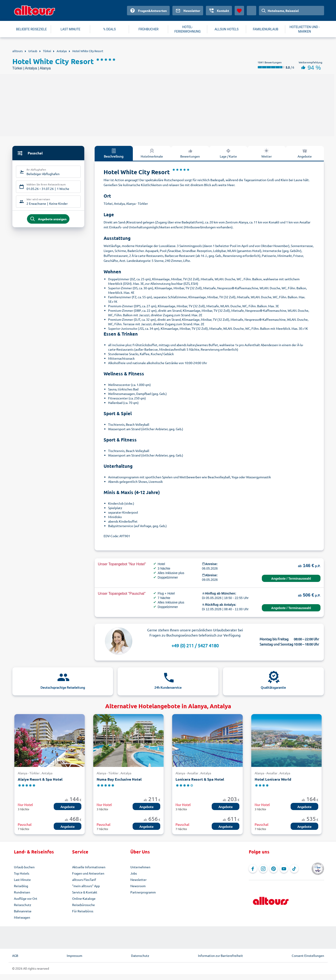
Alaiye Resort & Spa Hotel (40, 779)
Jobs (134, 873)
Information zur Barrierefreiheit (220, 955)
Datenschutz (140, 955)
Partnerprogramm (143, 892)
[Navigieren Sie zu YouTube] (284, 869)
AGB (15, 955)
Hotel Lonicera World (273, 779)
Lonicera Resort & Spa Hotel (200, 779)
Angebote (305, 153)
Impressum (75, 955)
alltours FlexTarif (84, 880)
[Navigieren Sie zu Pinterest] (274, 869)
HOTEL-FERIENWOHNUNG (188, 29)
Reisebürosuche (83, 905)
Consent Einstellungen (308, 955)
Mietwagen (22, 917)
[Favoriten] (239, 11)
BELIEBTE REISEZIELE (32, 29)
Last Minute (22, 880)
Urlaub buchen (24, 867)
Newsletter (138, 880)
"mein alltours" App (86, 886)
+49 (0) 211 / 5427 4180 (195, 645)
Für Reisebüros (83, 911)
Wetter (267, 153)
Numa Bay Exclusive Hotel (119, 779)
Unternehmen (140, 867)
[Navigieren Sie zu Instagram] (263, 869)
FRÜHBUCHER (148, 29)
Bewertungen (190, 153)
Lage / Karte (228, 153)
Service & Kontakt (85, 892)
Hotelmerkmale (152, 153)
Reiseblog (21, 886)
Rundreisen (22, 892)
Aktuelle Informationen (89, 867)
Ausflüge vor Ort (26, 898)
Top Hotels (22, 873)
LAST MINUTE (71, 29)
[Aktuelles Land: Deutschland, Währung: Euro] (251, 11)
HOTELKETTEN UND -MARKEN (305, 29)
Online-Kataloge (84, 898)
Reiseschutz (23, 905)
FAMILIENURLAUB (266, 29)
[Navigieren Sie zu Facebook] (253, 869)
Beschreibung (114, 153)
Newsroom (138, 886)
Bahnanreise (23, 911)
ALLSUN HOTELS (227, 29)
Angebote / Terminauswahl (291, 579)
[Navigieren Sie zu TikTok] (294, 869)
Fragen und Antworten (88, 873)
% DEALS (109, 29)
